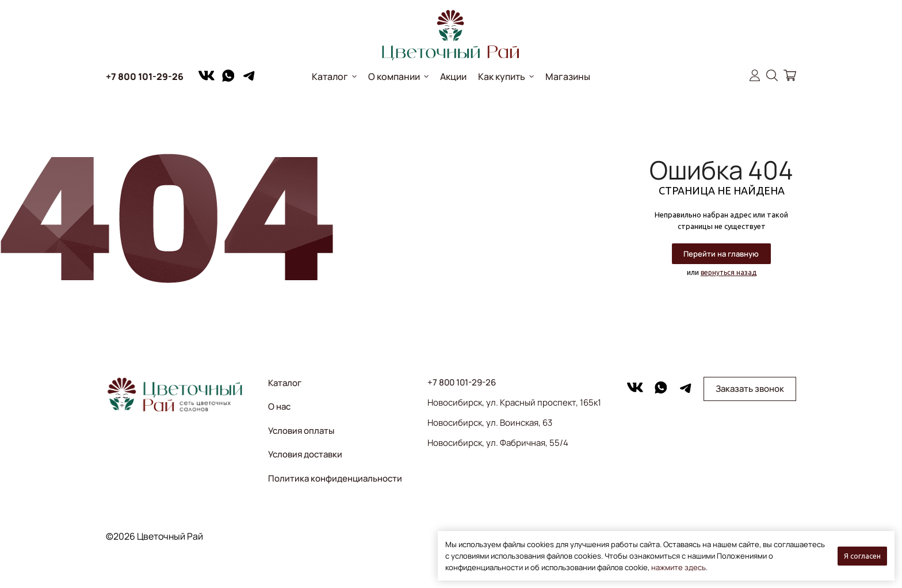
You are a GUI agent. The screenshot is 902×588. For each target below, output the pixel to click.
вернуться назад (729, 272)
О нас (279, 406)
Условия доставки (305, 454)
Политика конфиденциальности (335, 478)
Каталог (330, 77)
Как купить (502, 77)
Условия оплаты (301, 431)
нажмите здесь (679, 567)
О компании (394, 77)
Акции (453, 77)
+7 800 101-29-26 (145, 77)
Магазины (568, 77)
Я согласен (862, 556)
